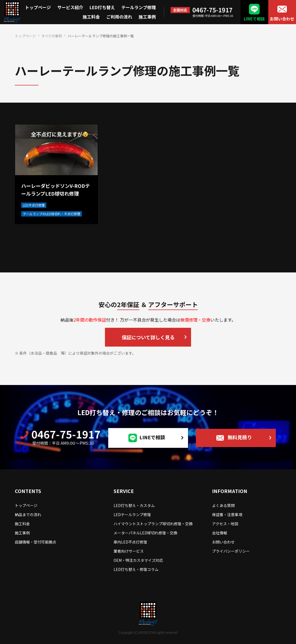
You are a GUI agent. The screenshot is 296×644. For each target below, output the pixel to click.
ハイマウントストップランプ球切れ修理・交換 (153, 524)
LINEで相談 (254, 19)
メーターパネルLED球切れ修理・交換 (145, 533)
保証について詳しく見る (148, 337)
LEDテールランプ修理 (132, 515)
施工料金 (91, 17)
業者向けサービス (129, 551)
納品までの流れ (28, 515)
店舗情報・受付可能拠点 (36, 542)
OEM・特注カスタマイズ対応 (138, 560)
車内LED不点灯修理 (130, 542)
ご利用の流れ (119, 17)
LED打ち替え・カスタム (134, 505)
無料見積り (240, 437)
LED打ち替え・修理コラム (136, 569)
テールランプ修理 (139, 7)
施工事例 (147, 17)
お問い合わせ (282, 19)
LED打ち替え (102, 7)
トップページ (38, 7)
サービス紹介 (70, 7)
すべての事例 (52, 36)
